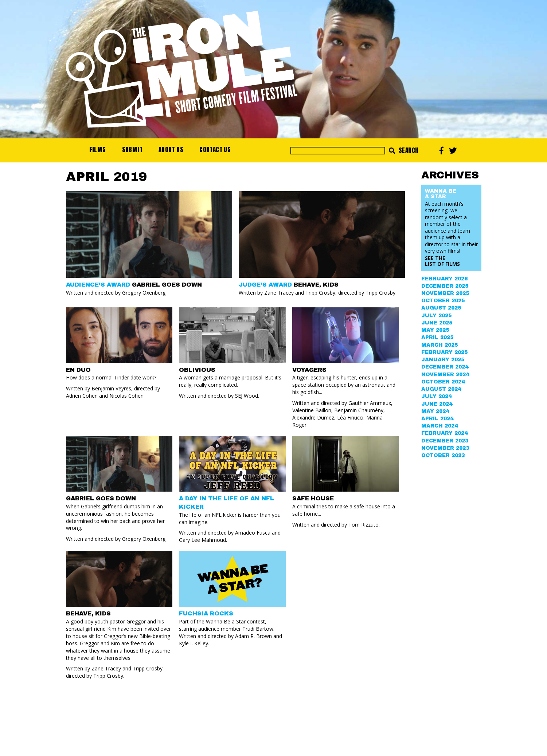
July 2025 (436, 316)
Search (404, 150)
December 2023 (445, 441)
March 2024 (439, 426)
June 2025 (437, 323)
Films (98, 150)
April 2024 (437, 419)
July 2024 (436, 396)
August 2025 (441, 308)
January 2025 (443, 360)
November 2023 (445, 448)
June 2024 (437, 404)
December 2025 (445, 286)
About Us (171, 150)
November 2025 (445, 293)
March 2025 (439, 345)
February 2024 (444, 433)
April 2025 (437, 337)
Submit (132, 150)
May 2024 (435, 411)
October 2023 (443, 455)
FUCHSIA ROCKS (206, 613)
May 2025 (435, 330)
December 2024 (445, 367)
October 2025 (443, 301)
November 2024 (445, 375)
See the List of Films (442, 261)
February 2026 (444, 279)
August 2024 (441, 389)
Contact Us (215, 150)
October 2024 (443, 382)
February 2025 (444, 352)
